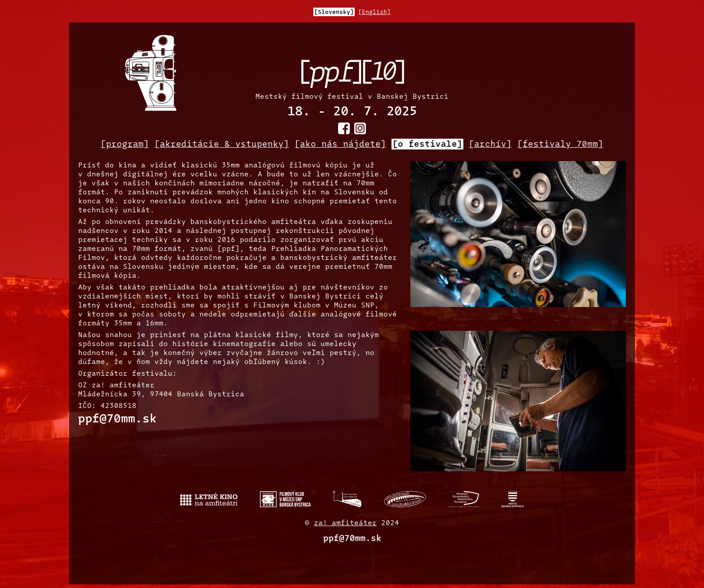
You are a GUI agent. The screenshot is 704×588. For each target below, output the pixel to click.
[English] (374, 12)
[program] (125, 145)
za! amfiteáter (345, 523)
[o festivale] (427, 145)
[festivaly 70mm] (560, 145)
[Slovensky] (334, 12)
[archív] (490, 145)
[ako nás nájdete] (340, 145)
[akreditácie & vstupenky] (222, 145)
